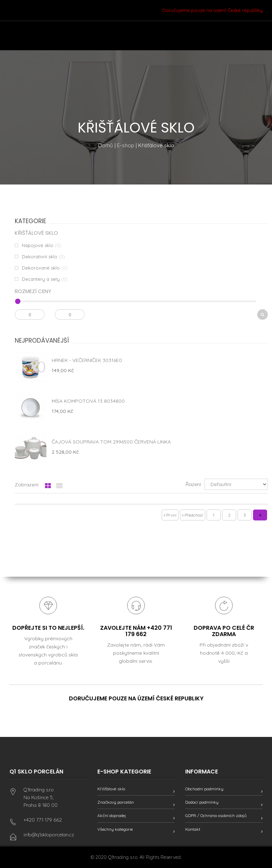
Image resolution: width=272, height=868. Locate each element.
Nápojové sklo (38, 245)
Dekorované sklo (41, 268)
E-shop (126, 145)
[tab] (48, 486)
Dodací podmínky (202, 802)
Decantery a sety (41, 279)
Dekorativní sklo (40, 257)
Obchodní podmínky (204, 789)
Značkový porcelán (116, 802)
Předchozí (193, 515)
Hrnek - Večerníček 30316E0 (87, 360)
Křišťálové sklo (111, 789)
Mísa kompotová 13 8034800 (88, 401)
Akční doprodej (112, 815)
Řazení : (195, 484)
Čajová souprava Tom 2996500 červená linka (111, 442)
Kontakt (193, 829)
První (170, 515)
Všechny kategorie (115, 829)
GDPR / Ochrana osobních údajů (216, 815)
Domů (106, 145)
